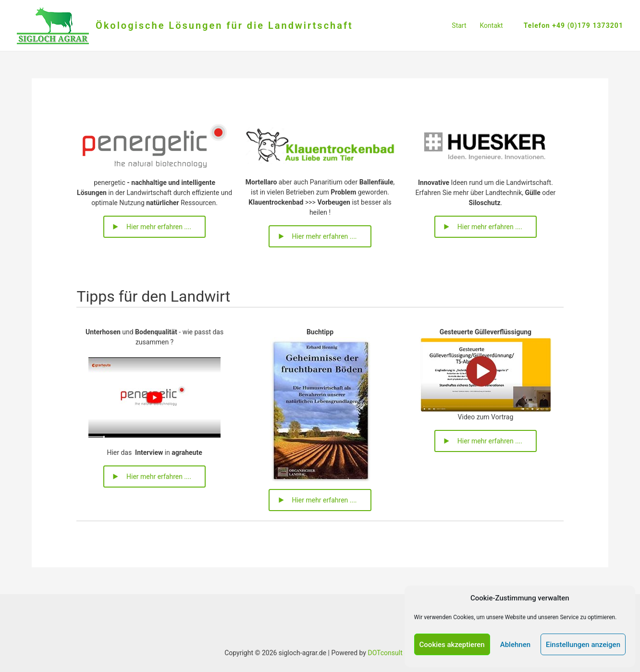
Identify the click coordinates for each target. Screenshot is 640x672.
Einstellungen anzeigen (583, 645)
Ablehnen (515, 645)
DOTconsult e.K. (391, 653)
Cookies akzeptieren (452, 645)
